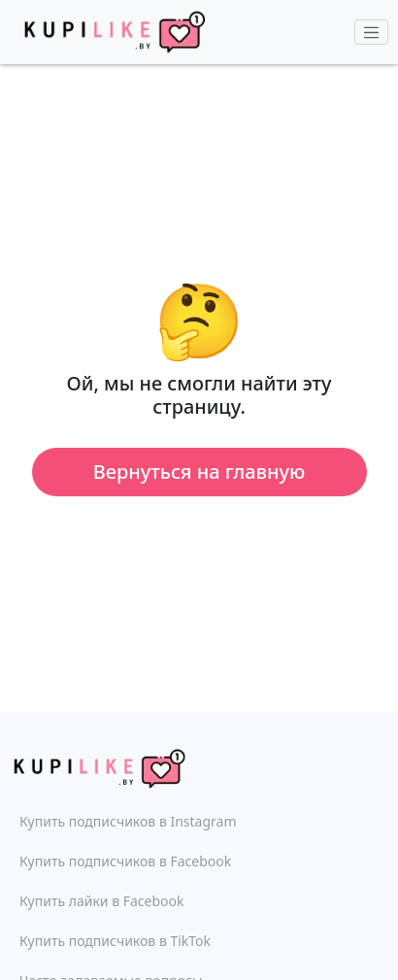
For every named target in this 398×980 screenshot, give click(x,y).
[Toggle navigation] (372, 32)
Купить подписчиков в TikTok (115, 941)
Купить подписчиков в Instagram (128, 821)
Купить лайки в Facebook (101, 901)
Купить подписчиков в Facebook (125, 861)
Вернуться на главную (199, 472)
